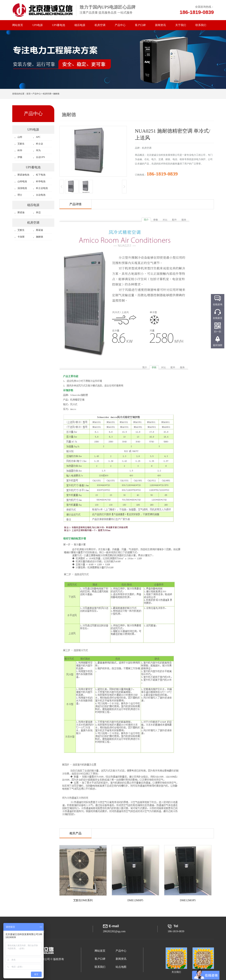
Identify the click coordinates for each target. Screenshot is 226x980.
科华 (20, 150)
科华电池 (41, 181)
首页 (28, 94)
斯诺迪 (21, 212)
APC (38, 137)
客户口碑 (140, 25)
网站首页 (18, 25)
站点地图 (121, 967)
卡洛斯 (21, 237)
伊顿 (20, 157)
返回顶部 (218, 345)
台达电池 (41, 195)
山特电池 (22, 181)
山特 (20, 137)
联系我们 (201, 25)
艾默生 (21, 144)
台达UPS (40, 157)
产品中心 (120, 25)
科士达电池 (42, 188)
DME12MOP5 (188, 900)
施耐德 (56, 94)
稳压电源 (80, 25)
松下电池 (41, 175)
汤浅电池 (22, 188)
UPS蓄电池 (59, 25)
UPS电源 (38, 25)
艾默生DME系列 (83, 900)
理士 (20, 195)
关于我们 (181, 25)
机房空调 (100, 25)
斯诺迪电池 (23, 175)
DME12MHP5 (135, 900)
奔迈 (38, 212)
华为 (38, 150)
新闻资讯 (160, 25)
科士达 (39, 144)
